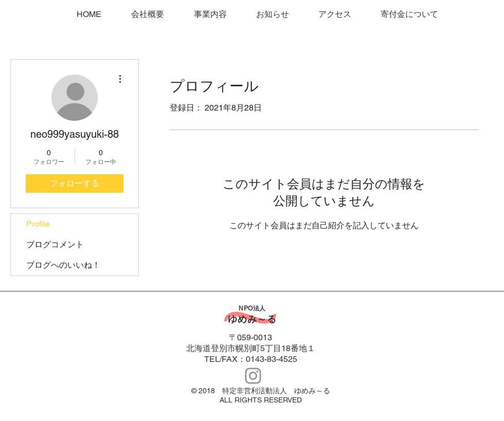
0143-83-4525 (272, 359)
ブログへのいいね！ (63, 265)
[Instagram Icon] (253, 376)
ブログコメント (55, 244)
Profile (38, 224)
